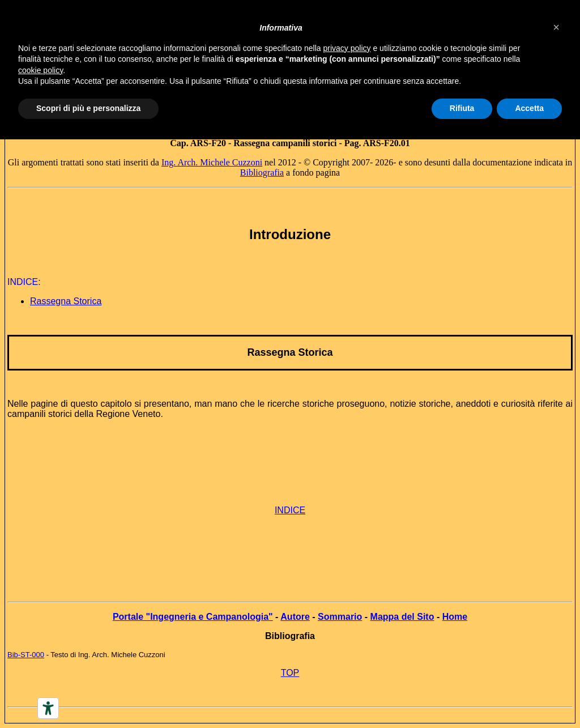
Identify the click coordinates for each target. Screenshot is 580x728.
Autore (295, 617)
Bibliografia (262, 173)
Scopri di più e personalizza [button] (88, 108)
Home (455, 617)
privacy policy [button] (347, 48)
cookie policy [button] (40, 70)
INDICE (290, 510)
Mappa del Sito (402, 617)
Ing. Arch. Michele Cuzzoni (212, 162)
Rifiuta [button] (462, 108)
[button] (556, 27)
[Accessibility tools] (48, 708)
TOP (290, 673)
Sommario (340, 617)
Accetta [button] (529, 108)
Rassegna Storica (290, 352)
